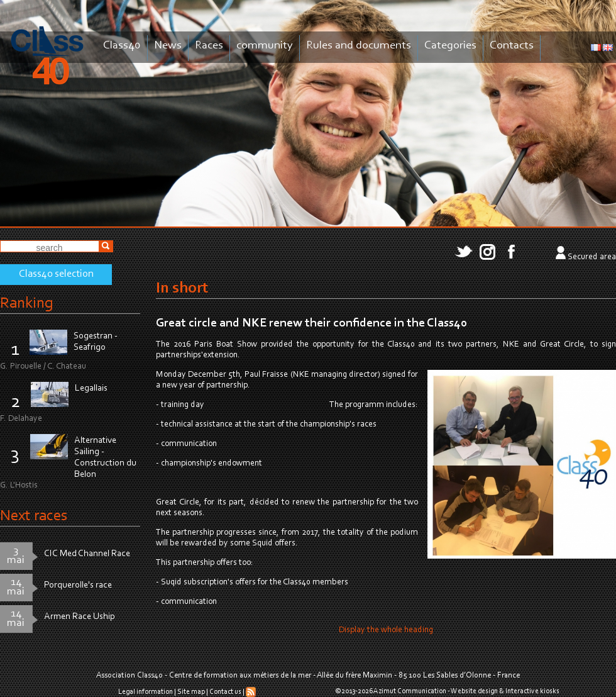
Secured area (592, 257)
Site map (191, 692)
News (168, 46)
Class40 (122, 46)
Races (209, 46)
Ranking (26, 304)
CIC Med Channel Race (87, 554)
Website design (474, 691)
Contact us (225, 692)
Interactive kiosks (532, 691)
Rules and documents (359, 46)
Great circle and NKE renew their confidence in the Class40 (311, 323)
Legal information (146, 692)
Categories (450, 46)
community (265, 46)
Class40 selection (56, 274)
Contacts (512, 46)
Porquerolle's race (78, 585)
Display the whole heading (386, 630)
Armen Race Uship (80, 617)
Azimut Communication (410, 691)
